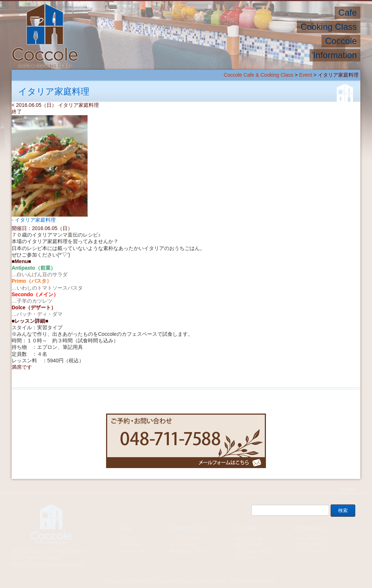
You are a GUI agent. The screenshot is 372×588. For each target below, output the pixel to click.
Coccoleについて (316, 538)
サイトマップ (312, 551)
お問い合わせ (312, 545)
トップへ (348, 489)
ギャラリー (249, 538)
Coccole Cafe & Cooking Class (258, 75)
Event (306, 75)
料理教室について (191, 551)
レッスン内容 (186, 538)
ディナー (130, 545)
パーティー (133, 551)
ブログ (244, 558)
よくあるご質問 (254, 551)
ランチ (128, 538)
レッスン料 (183, 545)
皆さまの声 (249, 545)
